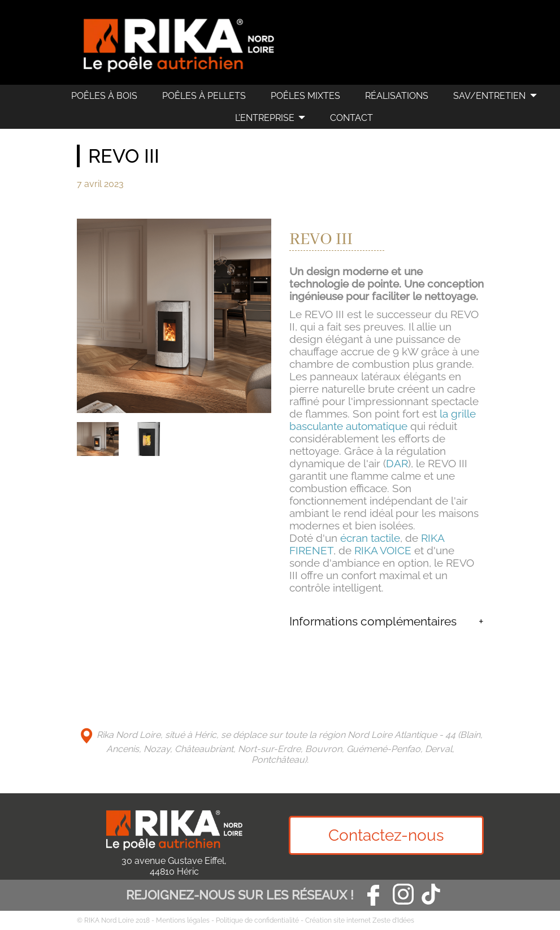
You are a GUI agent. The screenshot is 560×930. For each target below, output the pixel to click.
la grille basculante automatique (383, 420)
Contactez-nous (386, 835)
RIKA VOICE (383, 550)
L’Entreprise (265, 118)
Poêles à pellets (204, 96)
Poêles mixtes (305, 96)
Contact (351, 118)
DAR (397, 463)
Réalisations (397, 96)
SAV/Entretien (489, 96)
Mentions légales (183, 920)
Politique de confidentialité (257, 920)
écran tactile (370, 538)
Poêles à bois (104, 96)
